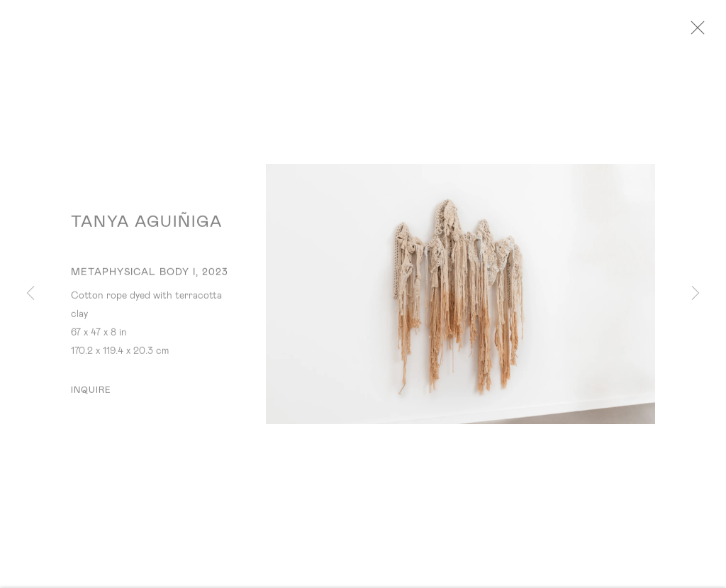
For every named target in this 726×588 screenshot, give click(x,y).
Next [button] (696, 294)
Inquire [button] (91, 394)
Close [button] (700, 32)
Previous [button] (30, 294)
